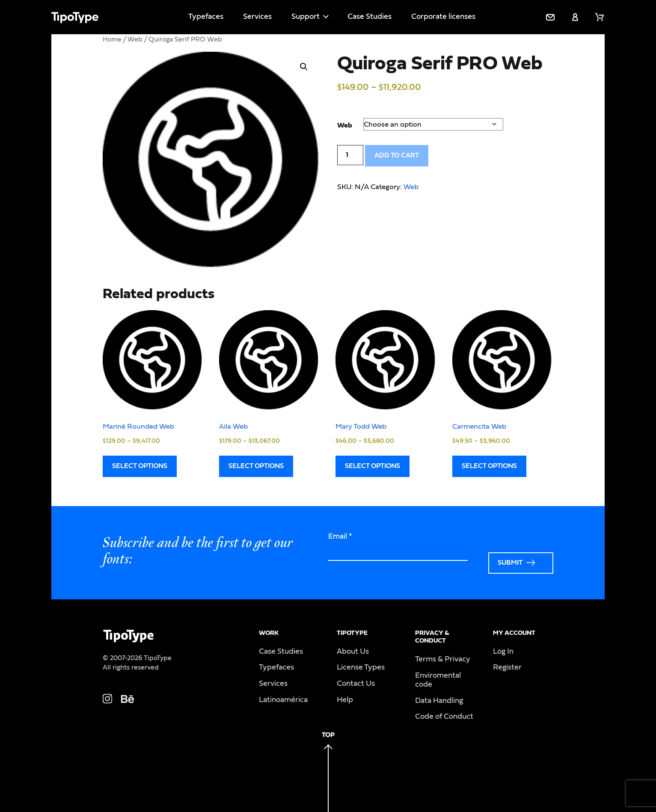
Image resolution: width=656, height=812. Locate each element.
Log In (503, 652)
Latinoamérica (283, 700)
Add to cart (397, 155)
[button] (304, 67)
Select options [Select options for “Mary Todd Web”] (373, 466)
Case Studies (370, 17)
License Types (361, 667)
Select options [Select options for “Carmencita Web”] (489, 466)
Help (345, 700)
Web (135, 39)
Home (112, 39)
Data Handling (439, 701)
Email (340, 536)
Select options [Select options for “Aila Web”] (256, 466)
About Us (353, 652)
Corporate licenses (443, 17)
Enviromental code (438, 680)
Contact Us (356, 684)
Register (507, 667)
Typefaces (206, 17)
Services (257, 17)
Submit (510, 563)
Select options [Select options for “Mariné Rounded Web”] (140, 466)
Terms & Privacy (443, 659)
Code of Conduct (444, 717)
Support (306, 17)
